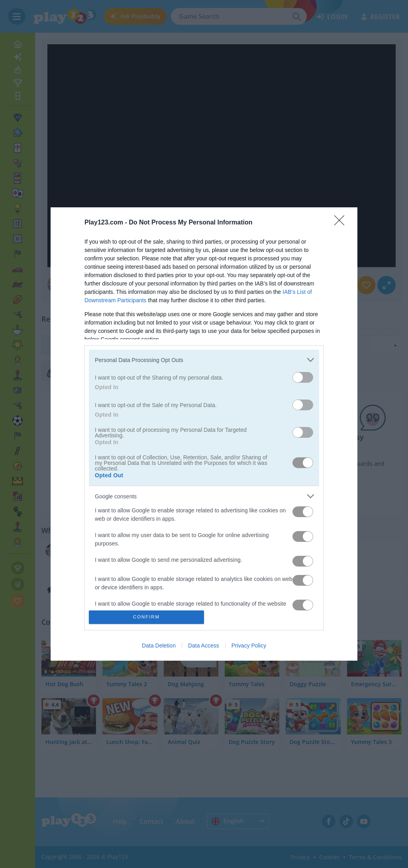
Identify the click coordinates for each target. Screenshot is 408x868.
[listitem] (204, 360)
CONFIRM (146, 617)
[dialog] (204, 434)
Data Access (204, 646)
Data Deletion (159, 646)
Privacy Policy (249, 646)
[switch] (303, 377)
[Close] (342, 223)
